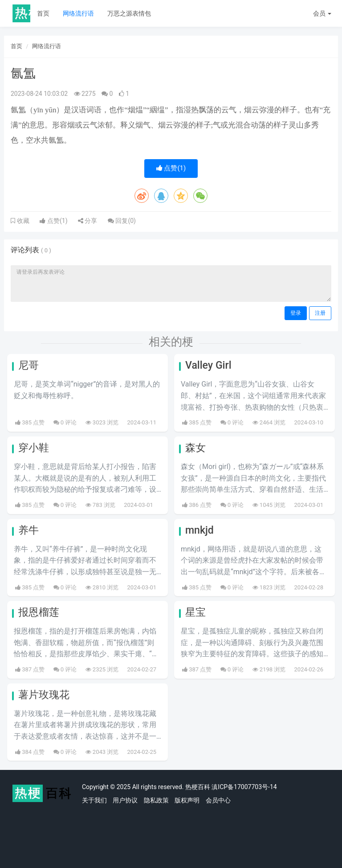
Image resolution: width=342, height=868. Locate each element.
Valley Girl (208, 365)
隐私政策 (156, 800)
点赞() (171, 168)
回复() (122, 221)
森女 (195, 448)
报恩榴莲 (39, 612)
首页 (43, 13)
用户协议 (125, 800)
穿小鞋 (34, 448)
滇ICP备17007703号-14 (244, 787)
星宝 (195, 612)
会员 (322, 13)
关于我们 (94, 800)
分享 (88, 221)
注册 (320, 313)
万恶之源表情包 (129, 13)
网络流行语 (78, 13)
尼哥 (28, 365)
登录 (296, 313)
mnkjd (199, 530)
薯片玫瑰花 (44, 695)
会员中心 (218, 800)
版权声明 (187, 800)
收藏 (22, 221)
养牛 (28, 530)
